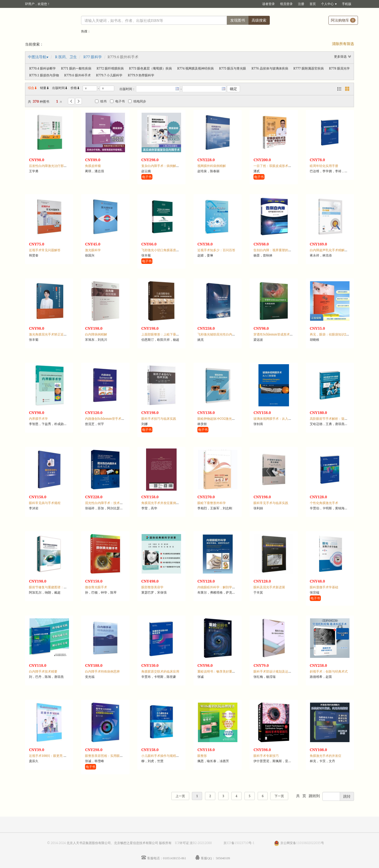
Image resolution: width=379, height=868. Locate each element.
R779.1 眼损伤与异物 (44, 75)
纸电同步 (137, 101)
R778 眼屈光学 (339, 68)
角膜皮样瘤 (93, 166)
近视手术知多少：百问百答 (216, 250)
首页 (313, 4)
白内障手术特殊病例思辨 (102, 671)
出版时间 (60, 88)
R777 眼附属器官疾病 (309, 68)
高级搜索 (259, 20)
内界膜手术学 (38, 419)
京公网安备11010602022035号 (302, 843)
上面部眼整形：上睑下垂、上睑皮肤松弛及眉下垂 (176, 334)
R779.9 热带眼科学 (141, 75)
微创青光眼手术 (96, 587)
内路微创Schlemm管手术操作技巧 (109, 419)
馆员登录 (286, 4)
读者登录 (268, 4)
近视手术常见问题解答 (45, 250)
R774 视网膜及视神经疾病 (195, 68)
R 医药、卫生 (66, 57)
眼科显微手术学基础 (324, 587)
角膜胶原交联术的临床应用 (160, 671)
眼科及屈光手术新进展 (269, 587)
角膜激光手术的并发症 (326, 756)
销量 (45, 88)
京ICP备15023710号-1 (239, 843)
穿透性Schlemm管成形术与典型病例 (280, 334)
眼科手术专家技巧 (266, 756)
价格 (74, 88)
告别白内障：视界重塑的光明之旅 (277, 250)
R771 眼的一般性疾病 (76, 68)
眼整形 (202, 756)
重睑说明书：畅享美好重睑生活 (220, 671)
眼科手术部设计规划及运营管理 (276, 671)
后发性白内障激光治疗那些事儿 (51, 166)
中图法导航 (37, 57)
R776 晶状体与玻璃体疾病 (270, 68)
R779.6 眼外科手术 (78, 75)
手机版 (347, 4)
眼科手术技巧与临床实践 (159, 419)
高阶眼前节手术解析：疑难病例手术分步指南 (341, 419)
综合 (33, 88)
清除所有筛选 (343, 44)
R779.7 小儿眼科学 (109, 75)
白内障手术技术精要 (43, 671)
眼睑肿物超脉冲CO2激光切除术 (219, 419)
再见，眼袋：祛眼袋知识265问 (331, 334)
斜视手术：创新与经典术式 (329, 671)
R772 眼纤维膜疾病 (110, 68)
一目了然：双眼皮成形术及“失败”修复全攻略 (285, 166)
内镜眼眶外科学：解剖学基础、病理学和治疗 (229, 587)
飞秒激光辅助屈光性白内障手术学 (221, 334)
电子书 (117, 101)
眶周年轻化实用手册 (324, 166)
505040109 (223, 858)
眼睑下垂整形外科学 (212, 503)
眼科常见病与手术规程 (45, 503)
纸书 (101, 101)
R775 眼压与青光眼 (233, 68)
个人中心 (327, 4)
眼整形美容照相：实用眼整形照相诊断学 (113, 756)
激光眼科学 (93, 250)
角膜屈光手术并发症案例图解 (162, 503)
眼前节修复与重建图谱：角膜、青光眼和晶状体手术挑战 (68, 587)
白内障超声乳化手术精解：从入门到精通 (338, 250)
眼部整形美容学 (152, 587)
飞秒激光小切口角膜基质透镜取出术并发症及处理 (176, 250)
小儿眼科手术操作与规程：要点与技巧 (168, 756)
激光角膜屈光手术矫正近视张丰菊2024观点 (59, 334)
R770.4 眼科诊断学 (43, 68)
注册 (301, 4)
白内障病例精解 (96, 334)
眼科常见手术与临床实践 (271, 503)
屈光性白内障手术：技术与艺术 (107, 503)
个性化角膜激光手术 (324, 503)
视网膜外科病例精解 (212, 166)
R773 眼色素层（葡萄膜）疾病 (150, 68)
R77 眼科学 (93, 57)
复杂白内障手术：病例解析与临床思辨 (168, 166)
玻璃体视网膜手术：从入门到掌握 (277, 419)
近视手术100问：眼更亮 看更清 (51, 756)
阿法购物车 (343, 20)
